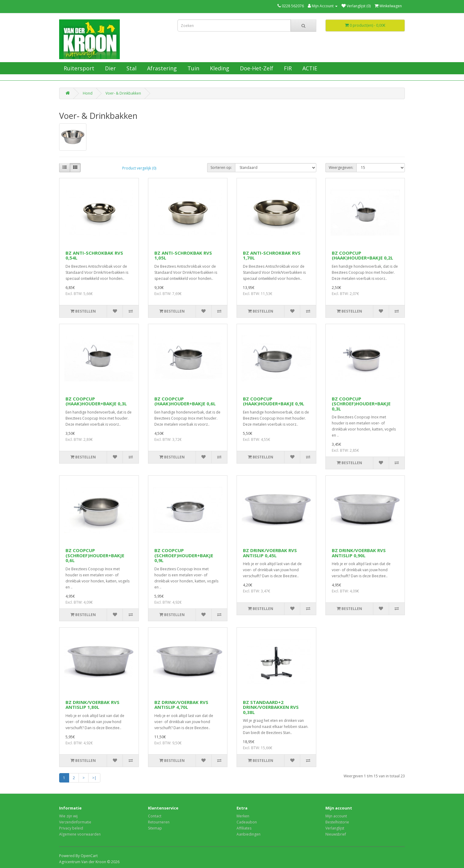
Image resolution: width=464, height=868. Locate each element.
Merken (243, 816)
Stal (131, 68)
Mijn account (336, 816)
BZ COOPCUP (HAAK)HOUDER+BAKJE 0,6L (185, 401)
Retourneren (159, 822)
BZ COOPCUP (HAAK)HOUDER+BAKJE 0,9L (274, 401)
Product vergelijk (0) (139, 168)
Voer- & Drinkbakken (123, 93)
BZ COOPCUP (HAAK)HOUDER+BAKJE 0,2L (362, 255)
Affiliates (244, 828)
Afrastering (161, 68)
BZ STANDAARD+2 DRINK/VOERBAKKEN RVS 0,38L (271, 707)
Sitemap (155, 828)
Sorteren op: (221, 168)
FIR (287, 68)
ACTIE (309, 68)
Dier (110, 68)
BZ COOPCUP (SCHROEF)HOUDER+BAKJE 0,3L (361, 404)
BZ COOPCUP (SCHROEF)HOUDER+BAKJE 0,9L (184, 555)
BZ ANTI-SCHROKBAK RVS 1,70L (272, 255)
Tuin (193, 68)
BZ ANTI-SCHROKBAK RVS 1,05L (183, 255)
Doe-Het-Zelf (256, 68)
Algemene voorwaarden (80, 834)
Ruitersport (78, 68)
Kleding (219, 68)
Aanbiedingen (249, 834)
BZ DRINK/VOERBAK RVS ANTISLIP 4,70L (181, 705)
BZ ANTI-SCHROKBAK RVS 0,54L (94, 255)
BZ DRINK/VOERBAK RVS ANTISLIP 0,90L (359, 553)
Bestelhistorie (337, 822)
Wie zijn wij (68, 816)
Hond (88, 93)
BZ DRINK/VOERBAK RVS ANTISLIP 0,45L (270, 553)
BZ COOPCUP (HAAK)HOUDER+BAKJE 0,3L (96, 401)
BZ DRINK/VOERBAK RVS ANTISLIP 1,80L (92, 705)
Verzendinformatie (75, 822)
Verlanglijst (335, 828)
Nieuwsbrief (336, 834)
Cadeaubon (247, 822)
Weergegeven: (341, 168)
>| (94, 778)
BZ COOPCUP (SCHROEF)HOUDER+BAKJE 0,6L (95, 555)
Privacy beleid (71, 828)
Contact (155, 816)
